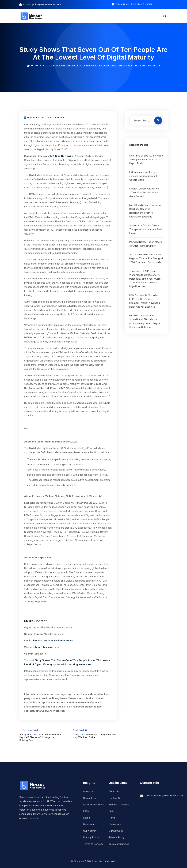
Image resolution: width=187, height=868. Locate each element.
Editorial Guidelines (93, 805)
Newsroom (89, 824)
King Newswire (82, 664)
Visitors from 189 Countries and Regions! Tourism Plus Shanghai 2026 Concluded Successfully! (146, 258)
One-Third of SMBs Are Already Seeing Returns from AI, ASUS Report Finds (146, 159)
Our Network (90, 831)
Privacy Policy (91, 837)
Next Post (95, 734)
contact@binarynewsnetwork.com (165, 795)
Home (32, 66)
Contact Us (89, 798)
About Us (88, 791)
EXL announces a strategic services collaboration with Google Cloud (143, 176)
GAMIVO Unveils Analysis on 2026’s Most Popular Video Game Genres (144, 192)
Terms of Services (93, 844)
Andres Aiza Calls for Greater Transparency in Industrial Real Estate (145, 229)
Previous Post (41, 735)
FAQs (86, 811)
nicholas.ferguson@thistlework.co (52, 641)
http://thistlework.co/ (48, 647)
